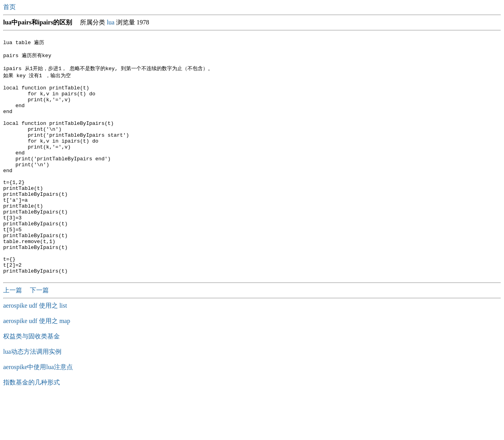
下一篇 (39, 333)
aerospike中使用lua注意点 (38, 410)
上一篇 (13, 333)
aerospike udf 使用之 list (35, 348)
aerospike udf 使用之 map (37, 364)
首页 (10, 7)
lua (111, 22)
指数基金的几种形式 (31, 425)
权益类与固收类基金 (31, 379)
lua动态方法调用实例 (32, 395)
